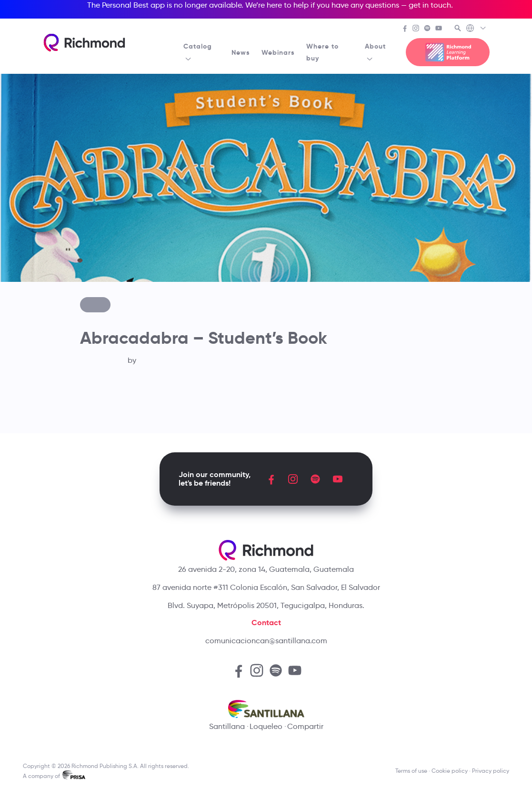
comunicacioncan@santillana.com (266, 641)
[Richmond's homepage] (84, 43)
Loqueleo (266, 726)
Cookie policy (450, 771)
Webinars (278, 52)
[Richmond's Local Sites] (477, 29)
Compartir (305, 726)
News (241, 52)
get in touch (430, 5)
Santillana (227, 726)
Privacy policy (491, 771)
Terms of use (411, 771)
